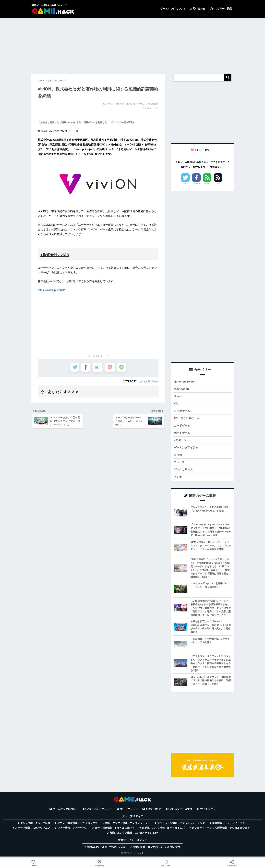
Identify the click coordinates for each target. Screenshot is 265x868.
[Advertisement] (132, 44)
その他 (178, 479)
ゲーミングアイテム (187, 449)
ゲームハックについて (173, 9)
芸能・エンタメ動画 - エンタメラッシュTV (134, 835)
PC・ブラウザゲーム (187, 419)
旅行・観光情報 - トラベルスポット (115, 830)
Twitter (185, 183)
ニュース (180, 464)
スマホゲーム (183, 412)
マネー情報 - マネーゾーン (72, 830)
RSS (218, 183)
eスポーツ (180, 441)
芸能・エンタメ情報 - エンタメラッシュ (127, 825)
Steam (178, 397)
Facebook (196, 183)
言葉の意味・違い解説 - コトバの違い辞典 (157, 849)
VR (176, 404)
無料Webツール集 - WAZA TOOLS (106, 849)
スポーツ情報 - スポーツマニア (33, 830)
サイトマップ (208, 811)
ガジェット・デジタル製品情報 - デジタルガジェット (222, 830)
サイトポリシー (129, 811)
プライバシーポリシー (99, 811)
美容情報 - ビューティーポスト (230, 825)
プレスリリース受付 (221, 9)
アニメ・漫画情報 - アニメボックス (77, 825)
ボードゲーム (183, 434)
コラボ (178, 456)
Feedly (207, 183)
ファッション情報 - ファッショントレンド (181, 825)
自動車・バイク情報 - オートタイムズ (163, 830)
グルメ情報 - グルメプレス (35, 825)
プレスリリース (149, 381)
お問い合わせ (198, 9)
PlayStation (182, 389)
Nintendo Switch (185, 382)
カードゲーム (183, 427)
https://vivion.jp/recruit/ (51, 290)
